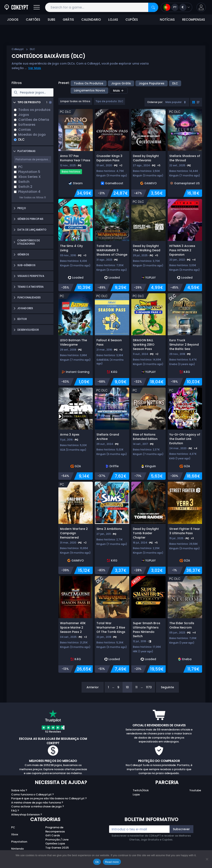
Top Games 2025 (57, 848)
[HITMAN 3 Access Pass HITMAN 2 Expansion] (185, 245)
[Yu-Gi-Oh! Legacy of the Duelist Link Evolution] (185, 434)
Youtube (195, 790)
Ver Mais (35, 68)
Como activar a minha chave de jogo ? (38, 806)
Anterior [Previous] (93, 687)
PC (13, 827)
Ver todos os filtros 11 (33, 197)
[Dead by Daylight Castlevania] (148, 153)
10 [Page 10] (127, 687)
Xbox (15, 834)
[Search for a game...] (102, 7)
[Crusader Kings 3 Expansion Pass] (112, 153)
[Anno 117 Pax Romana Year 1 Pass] (76, 153)
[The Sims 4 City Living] (76, 245)
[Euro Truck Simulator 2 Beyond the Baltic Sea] (185, 339)
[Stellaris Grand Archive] (112, 434)
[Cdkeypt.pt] (16, 7)
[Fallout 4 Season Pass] (112, 339)
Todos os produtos (89, 83)
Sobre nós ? (19, 790)
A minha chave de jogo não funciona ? (37, 803)
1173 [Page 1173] (149, 687)
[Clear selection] (50, 102)
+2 (121, 165)
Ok (97, 862)
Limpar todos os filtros (75, 101)
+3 (85, 255)
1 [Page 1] (108, 687)
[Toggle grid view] (196, 102)
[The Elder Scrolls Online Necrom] (185, 624)
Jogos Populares (152, 83)
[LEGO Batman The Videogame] (76, 339)
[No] (207, 859)
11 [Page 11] (136, 687)
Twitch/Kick (141, 790)
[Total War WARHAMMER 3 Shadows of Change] (112, 245)
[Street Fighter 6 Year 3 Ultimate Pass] (185, 528)
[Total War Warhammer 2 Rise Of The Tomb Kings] (112, 624)
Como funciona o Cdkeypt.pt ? (33, 794)
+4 (194, 260)
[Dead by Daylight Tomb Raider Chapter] (148, 528)
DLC (175, 83)
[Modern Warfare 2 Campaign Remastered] (76, 528)
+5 (159, 165)
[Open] (37, 7)
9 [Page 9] (118, 687)
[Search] (153, 7)
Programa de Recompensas (55, 829)
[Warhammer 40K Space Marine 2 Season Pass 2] (76, 624)
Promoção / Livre (57, 840)
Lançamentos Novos (89, 90)
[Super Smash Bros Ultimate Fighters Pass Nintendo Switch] (148, 624)
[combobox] (167, 102)
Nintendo (17, 849)
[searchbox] (33, 92)
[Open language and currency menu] (176, 7)
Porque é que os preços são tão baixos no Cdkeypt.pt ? (49, 798)
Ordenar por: (155, 102)
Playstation (19, 842)
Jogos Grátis (121, 83)
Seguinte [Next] (167, 687)
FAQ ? (15, 811)
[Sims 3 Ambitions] (112, 528)
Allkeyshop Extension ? (27, 815)
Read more (112, 862)
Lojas (136, 794)
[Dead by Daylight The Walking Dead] (148, 245)
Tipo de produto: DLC (109, 101)
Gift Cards (53, 835)
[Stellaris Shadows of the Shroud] (185, 153)
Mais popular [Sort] (176, 102)
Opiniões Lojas (55, 843)
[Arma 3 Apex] (76, 434)
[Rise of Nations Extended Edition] (148, 434)
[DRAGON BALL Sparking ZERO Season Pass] (148, 339)
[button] (201, 7)
